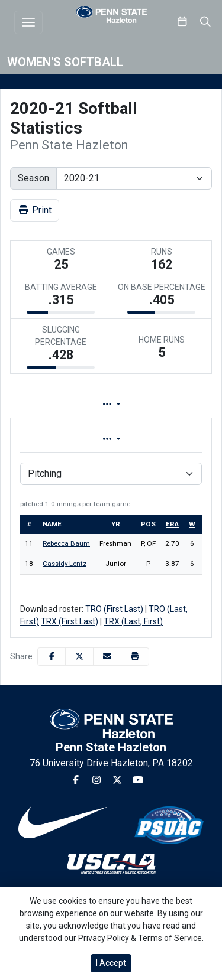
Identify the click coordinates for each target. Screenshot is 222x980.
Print (35, 210)
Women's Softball (65, 62)
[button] (135, 657)
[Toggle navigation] (28, 22)
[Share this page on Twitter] (79, 657)
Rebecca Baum (66, 543)
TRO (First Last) (115, 609)
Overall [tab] (57, 439)
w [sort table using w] (192, 524)
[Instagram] (96, 780)
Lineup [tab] (134, 404)
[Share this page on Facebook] (52, 657)
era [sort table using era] (172, 524)
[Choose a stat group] (111, 474)
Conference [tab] (153, 439)
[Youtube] (138, 780)
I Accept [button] (111, 963)
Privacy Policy (104, 938)
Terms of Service (170, 938)
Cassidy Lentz (65, 564)
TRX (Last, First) (133, 621)
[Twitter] (117, 780)
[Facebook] (76, 780)
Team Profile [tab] (52, 404)
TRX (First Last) (70, 621)
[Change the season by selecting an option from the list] (134, 178)
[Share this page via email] (107, 657)
